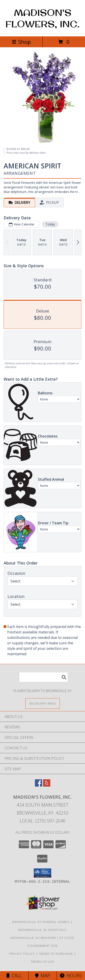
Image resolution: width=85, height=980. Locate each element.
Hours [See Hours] (71, 976)
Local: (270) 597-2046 (43, 821)
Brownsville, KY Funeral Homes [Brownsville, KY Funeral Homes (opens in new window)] (41, 922)
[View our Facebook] (39, 785)
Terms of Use (43, 962)
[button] (42, 873)
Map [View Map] (43, 976)
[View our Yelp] (47, 785)
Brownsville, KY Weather (33, 938)
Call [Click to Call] (14, 976)
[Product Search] (44, 677)
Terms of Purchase (56, 954)
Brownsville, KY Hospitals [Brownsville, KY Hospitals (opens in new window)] (42, 930)
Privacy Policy (22, 954)
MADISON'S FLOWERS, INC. (42, 18)
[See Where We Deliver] (43, 703)
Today (50, 224)
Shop (21, 42)
